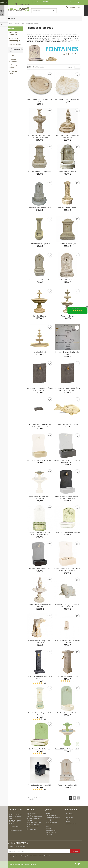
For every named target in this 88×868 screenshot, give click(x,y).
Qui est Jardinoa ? (51, 820)
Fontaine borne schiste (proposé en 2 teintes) (40, 678)
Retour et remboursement (51, 829)
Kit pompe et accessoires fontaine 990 (67, 353)
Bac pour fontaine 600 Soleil (67, 713)
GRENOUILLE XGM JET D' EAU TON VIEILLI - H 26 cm (67, 606)
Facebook (75, 864)
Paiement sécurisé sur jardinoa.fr (53, 823)
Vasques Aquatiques (13, 60)
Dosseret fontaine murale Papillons (67, 532)
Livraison (48, 813)
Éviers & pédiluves (13, 66)
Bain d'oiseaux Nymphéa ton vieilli (67, 99)
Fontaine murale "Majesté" (67, 172)
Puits (13, 55)
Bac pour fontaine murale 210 (40, 568)
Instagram (79, 864)
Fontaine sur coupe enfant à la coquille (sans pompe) (40, 137)
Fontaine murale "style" (67, 244)
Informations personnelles (69, 814)
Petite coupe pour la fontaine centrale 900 (40, 497)
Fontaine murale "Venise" (67, 208)
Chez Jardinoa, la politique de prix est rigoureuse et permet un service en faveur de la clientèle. (34, 817)
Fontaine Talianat (40, 352)
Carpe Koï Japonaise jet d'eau (67, 424)
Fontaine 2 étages (40, 316)
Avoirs (67, 819)
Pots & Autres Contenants (13, 34)
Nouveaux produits (33, 825)
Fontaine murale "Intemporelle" (40, 172)
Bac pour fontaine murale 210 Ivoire (40, 460)
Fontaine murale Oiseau (67, 280)
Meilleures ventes (32, 827)
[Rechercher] (44, 11)
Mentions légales (51, 815)
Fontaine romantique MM (67, 785)
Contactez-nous (51, 832)
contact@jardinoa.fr (16, 830)
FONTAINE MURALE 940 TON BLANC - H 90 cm (67, 642)
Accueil (11, 28)
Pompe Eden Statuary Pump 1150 (40, 785)
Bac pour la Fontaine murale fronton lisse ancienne (40, 533)
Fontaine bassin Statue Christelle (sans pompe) (67, 137)
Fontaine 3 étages (67, 316)
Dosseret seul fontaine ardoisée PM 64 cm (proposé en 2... (67, 389)
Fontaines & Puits (15, 45)
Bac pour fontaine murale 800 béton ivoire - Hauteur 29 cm (67, 570)
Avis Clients (78, 308)
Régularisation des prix (34, 822)
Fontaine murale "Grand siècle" (40, 208)
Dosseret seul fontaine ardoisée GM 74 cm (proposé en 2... (40, 389)
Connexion (65, 2)
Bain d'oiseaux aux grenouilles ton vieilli (40, 100)
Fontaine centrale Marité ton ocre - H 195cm (40, 606)
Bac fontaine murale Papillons (40, 749)
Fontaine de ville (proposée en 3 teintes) (40, 714)
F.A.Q (47, 826)
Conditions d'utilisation (53, 818)
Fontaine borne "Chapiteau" (40, 244)
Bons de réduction (70, 824)
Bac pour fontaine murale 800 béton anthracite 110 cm (67, 461)
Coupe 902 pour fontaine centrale (67, 749)
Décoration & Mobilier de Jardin (15, 40)
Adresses (67, 822)
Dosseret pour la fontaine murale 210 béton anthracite (67, 497)
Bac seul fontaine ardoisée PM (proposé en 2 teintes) (40, 425)
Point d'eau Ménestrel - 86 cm (67, 677)
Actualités (49, 835)
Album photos (31, 829)
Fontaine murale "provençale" (40, 280)
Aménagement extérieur (14, 72)
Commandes (69, 817)
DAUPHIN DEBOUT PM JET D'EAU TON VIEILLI (40, 642)
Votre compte (71, 810)
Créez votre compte (74, 2)
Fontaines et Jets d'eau (16, 50)
